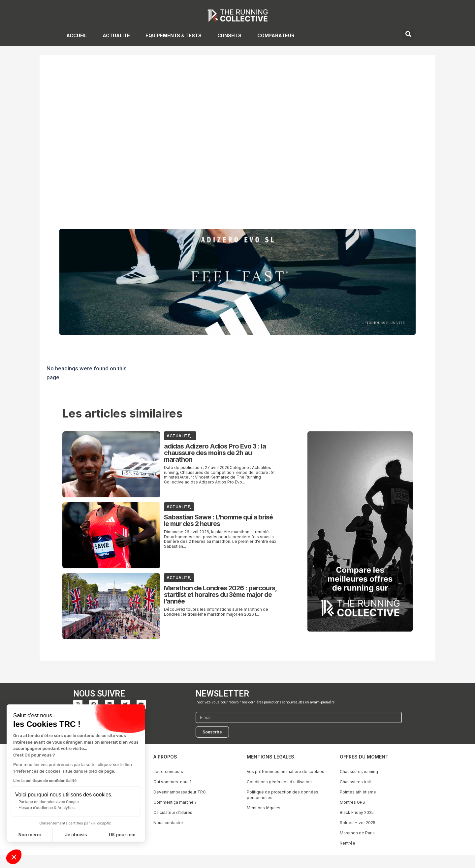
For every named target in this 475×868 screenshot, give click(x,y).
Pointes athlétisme (358, 792)
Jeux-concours (168, 772)
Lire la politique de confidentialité (45, 781)
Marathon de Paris (357, 833)
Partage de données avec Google (49, 802)
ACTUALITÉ (116, 35)
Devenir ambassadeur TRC (180, 792)
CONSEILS (229, 35)
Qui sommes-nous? (173, 782)
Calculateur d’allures (173, 812)
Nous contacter (168, 823)
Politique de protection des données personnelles (283, 795)
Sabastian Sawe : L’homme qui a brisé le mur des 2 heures (218, 520)
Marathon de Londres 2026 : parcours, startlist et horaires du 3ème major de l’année (220, 595)
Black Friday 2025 (357, 812)
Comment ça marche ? (175, 802)
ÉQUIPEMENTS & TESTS (173, 35)
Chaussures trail (355, 782)
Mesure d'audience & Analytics (47, 808)
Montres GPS (352, 802)
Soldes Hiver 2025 (358, 823)
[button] (14, 857)
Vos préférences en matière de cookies (285, 772)
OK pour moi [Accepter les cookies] (122, 835)
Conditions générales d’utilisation (279, 782)
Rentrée (348, 843)
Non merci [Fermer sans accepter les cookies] (29, 835)
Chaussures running (359, 772)
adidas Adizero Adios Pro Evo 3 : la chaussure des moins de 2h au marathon (215, 453)
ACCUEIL (77, 35)
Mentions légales (264, 808)
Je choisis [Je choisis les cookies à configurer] (76, 835)
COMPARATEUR (276, 35)
